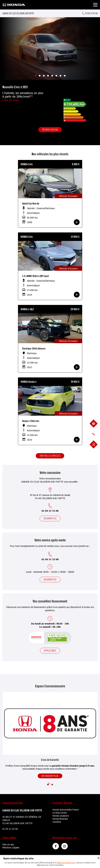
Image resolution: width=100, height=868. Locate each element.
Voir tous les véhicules (50, 456)
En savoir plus (50, 518)
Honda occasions (61, 816)
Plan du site (8, 844)
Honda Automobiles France (66, 810)
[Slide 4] (48, 76)
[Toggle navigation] (95, 5)
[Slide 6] (56, 76)
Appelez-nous (50, 651)
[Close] (99, 858)
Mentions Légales (11, 848)
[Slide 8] (65, 76)
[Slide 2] (40, 76)
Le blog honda (60, 813)
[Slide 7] (61, 76)
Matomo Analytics (66, 863)
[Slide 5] (52, 76)
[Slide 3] (44, 76)
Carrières (57, 822)
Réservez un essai (50, 130)
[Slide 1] (35, 76)
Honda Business (60, 819)
